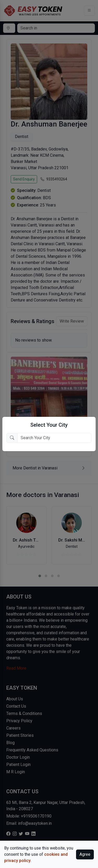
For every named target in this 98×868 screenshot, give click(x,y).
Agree (85, 854)
